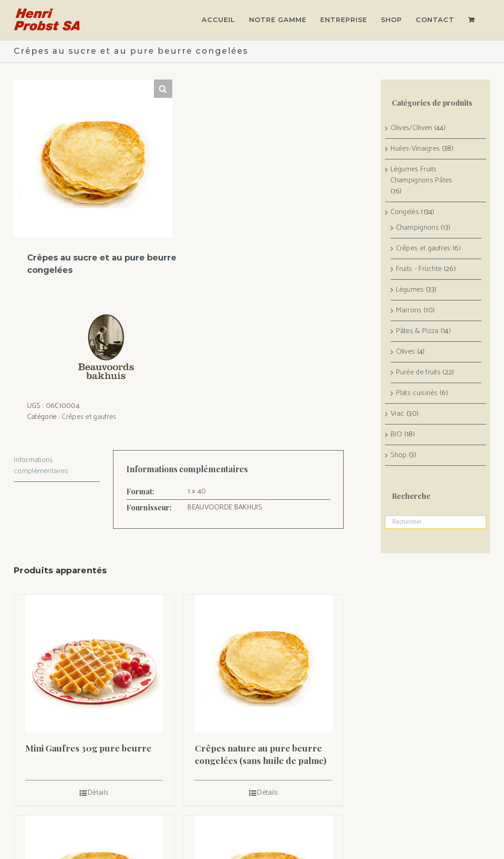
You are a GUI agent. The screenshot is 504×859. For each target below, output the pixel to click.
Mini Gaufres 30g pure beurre (88, 748)
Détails (98, 793)
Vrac (398, 414)
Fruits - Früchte (419, 269)
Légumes (410, 290)
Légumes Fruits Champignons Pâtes (422, 175)
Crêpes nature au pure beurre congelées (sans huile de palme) (261, 754)
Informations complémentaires (41, 466)
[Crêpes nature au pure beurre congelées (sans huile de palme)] (263, 664)
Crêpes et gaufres (89, 417)
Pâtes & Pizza (417, 331)
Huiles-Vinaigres (415, 149)
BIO (396, 435)
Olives (406, 352)
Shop (399, 455)
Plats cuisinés (417, 393)
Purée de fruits (419, 373)
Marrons (409, 311)
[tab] (57, 466)
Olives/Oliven (411, 128)
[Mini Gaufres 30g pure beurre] (94, 664)
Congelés (405, 212)
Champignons (417, 228)
